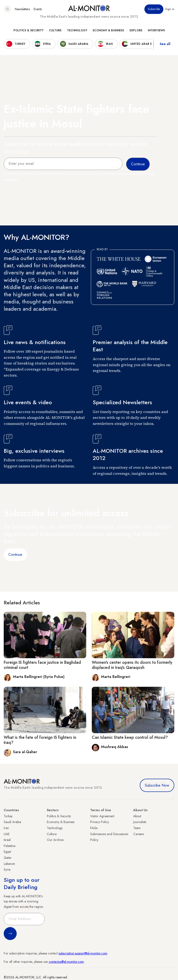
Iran (6, 828)
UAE (7, 834)
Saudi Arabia (12, 822)
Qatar (8, 858)
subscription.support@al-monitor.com (83, 953)
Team (137, 828)
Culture (55, 30)
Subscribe (154, 9)
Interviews (156, 30)
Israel (7, 840)
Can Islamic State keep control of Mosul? (130, 737)
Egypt (7, 852)
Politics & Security (28, 30)
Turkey (8, 816)
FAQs (94, 828)
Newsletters (22, 9)
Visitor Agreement (102, 816)
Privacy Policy (100, 822)
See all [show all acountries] (165, 44)
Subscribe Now (157, 785)
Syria (7, 869)
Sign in (170, 9)
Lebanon (9, 864)
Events (38, 9)
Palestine (10, 846)
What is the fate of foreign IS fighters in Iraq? (40, 740)
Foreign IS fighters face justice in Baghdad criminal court (42, 665)
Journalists (140, 822)
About (137, 816)
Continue (15, 555)
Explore (136, 30)
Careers (139, 834)
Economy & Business (108, 30)
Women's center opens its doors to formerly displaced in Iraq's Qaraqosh (132, 665)
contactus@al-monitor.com (66, 962)
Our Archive (55, 840)
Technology (77, 30)
